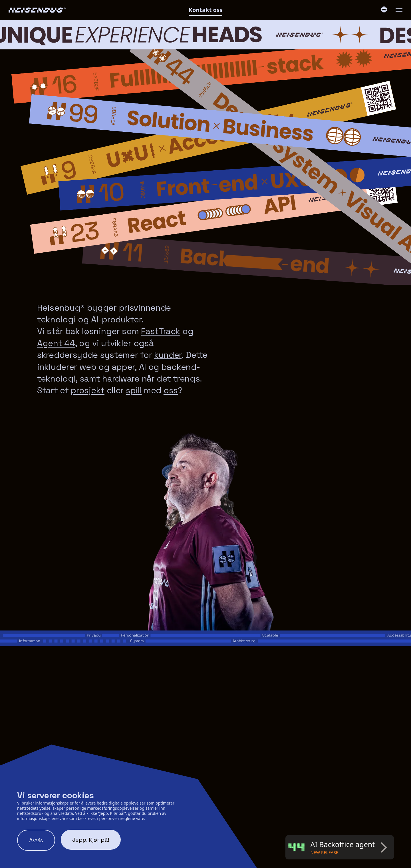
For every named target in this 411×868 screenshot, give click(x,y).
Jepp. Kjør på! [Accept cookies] (91, 840)
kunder (168, 355)
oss (171, 390)
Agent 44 (56, 343)
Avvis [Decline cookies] (36, 840)
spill (134, 390)
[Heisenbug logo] (74, 10)
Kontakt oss (205, 10)
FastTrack (161, 331)
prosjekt (88, 390)
